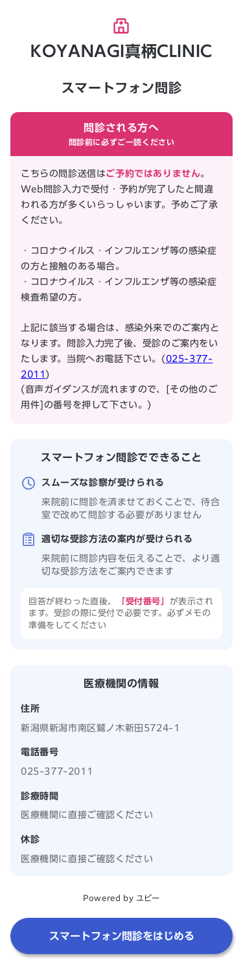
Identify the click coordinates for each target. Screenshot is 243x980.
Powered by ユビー (121, 898)
